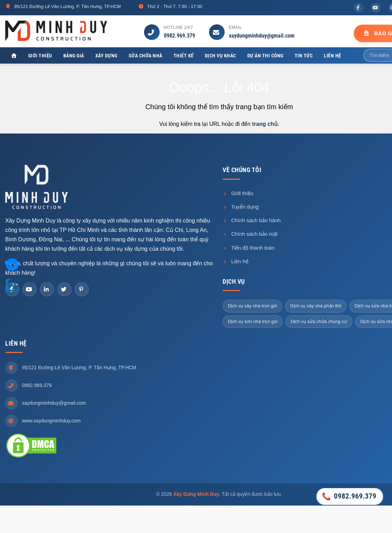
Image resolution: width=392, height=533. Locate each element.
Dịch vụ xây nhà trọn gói (252, 307)
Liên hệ (333, 56)
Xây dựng (106, 56)
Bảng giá (74, 56)
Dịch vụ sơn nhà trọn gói (253, 322)
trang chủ (265, 125)
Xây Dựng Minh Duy (196, 495)
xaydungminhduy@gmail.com (262, 36)
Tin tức (304, 56)
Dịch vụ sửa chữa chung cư (319, 322)
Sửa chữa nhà (146, 56)
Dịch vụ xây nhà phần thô (316, 307)
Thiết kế (184, 56)
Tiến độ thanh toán (249, 249)
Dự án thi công (265, 56)
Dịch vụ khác (221, 56)
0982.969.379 (179, 36)
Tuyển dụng (241, 208)
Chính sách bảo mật (250, 235)
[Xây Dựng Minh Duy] (14, 56)
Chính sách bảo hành (252, 222)
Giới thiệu (40, 56)
